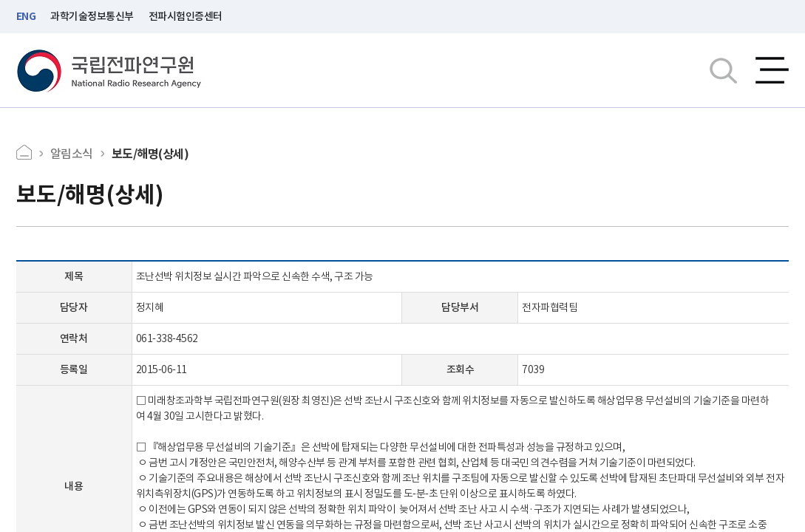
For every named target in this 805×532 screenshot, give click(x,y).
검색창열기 (723, 70)
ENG (26, 16)
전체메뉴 (772, 70)
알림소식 (72, 154)
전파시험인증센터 (186, 16)
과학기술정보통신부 (92, 16)
